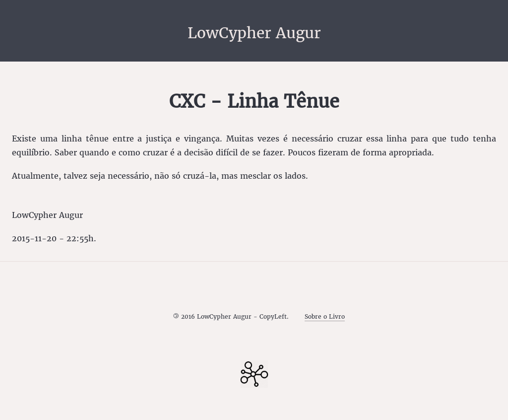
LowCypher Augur (254, 33)
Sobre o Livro (325, 316)
